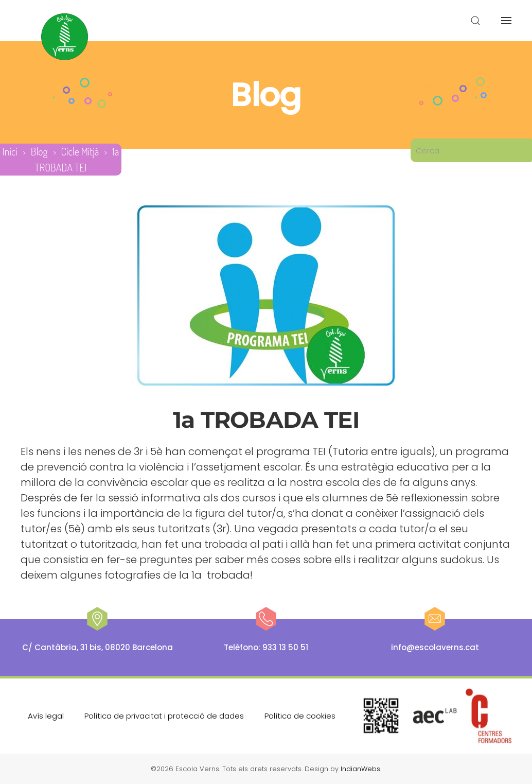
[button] (475, 21)
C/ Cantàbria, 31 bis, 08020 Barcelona (97, 647)
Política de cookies (300, 715)
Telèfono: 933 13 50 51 (266, 647)
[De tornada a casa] (65, 37)
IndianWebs (360, 769)
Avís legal (46, 715)
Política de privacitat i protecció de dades (164, 715)
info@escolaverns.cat (435, 647)
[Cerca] (471, 150)
